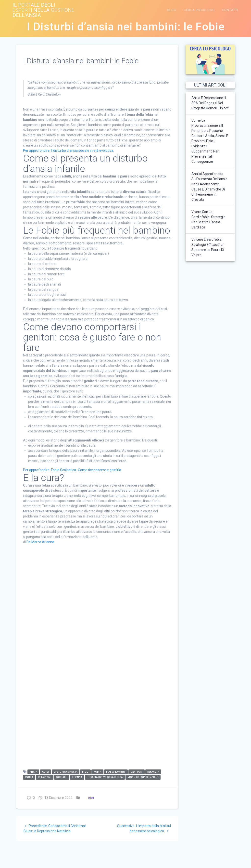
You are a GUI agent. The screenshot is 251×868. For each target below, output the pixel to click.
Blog (172, 10)
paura (29, 777)
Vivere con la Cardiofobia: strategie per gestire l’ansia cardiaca (208, 220)
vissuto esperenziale (143, 777)
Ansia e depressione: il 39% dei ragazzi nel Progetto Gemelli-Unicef (210, 103)
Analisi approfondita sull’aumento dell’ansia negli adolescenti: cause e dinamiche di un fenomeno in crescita (209, 187)
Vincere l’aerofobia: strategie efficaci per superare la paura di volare (208, 247)
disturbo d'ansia (66, 772)
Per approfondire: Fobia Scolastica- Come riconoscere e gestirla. (72, 470)
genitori (136, 772)
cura (46, 772)
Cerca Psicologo (199, 10)
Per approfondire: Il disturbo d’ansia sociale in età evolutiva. (69, 151)
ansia (34, 772)
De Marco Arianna (40, 542)
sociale (62, 777)
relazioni (45, 777)
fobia (98, 772)
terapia (77, 777)
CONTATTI (230, 10)
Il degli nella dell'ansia (44, 10)
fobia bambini (116, 772)
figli (85, 772)
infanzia (153, 772)
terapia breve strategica (105, 777)
